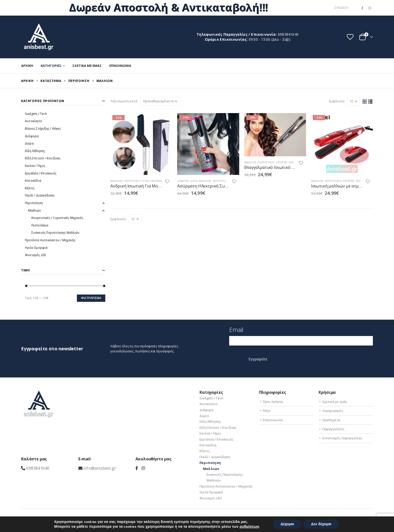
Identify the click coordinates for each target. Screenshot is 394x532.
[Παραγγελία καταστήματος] (161, 101)
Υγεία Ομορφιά (152, 181)
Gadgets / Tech (36, 114)
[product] (141, 144)
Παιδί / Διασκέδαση (40, 195)
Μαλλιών (116, 181)
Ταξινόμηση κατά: (124, 101)
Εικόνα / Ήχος (35, 166)
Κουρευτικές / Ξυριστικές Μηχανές (57, 218)
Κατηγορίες (51, 66)
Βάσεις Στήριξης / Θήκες (43, 129)
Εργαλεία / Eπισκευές (41, 173)
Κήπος (30, 188)
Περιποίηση (132, 181)
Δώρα (194, 181)
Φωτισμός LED (36, 255)
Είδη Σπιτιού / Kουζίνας (43, 158)
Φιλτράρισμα (91, 298)
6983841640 (288, 34)
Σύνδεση (341, 8)
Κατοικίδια (33, 181)
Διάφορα (183, 181)
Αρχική (27, 66)
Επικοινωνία (120, 66)
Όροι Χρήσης (273, 402)
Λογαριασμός (333, 411)
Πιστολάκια (40, 225)
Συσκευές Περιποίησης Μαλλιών (55, 233)
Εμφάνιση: (337, 101)
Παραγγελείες (333, 429)
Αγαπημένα (331, 420)
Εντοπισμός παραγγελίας (342, 438)
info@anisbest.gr (100, 468)
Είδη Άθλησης (35, 151)
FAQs (267, 411)
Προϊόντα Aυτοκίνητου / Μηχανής (50, 240)
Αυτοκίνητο (34, 121)
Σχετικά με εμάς (87, 66)
